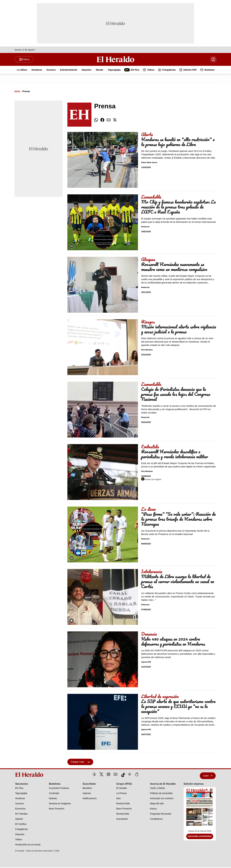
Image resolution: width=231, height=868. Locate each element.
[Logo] (116, 60)
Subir (208, 776)
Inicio (17, 92)
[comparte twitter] (115, 121)
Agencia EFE (146, 663)
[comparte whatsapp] (96, 121)
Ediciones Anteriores (200, 837)
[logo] (30, 775)
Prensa (26, 92)
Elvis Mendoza (147, 351)
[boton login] (213, 60)
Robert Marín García (149, 163)
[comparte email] (109, 121)
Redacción (145, 227)
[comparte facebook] (102, 121)
